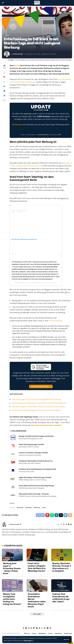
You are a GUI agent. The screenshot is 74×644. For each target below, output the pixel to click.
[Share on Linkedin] (4, 86)
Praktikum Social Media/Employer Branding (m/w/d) (37, 469)
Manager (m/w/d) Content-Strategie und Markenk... (37, 436)
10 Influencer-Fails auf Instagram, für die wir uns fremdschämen (36, 410)
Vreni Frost (30, 283)
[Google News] (26, 628)
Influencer (20, 508)
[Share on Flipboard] (4, 77)
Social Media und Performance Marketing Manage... (37, 486)
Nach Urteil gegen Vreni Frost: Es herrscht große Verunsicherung (36, 399)
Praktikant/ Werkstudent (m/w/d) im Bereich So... (36, 461)
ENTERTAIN (7, 560)
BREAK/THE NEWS (9, 558)
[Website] (61, 525)
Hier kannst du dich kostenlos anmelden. (46, 425)
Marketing (37, 508)
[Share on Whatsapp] (4, 82)
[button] (66, 640)
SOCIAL (7, 35)
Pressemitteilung (55, 321)
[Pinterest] (69, 525)
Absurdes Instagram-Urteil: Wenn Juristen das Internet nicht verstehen (39, 407)
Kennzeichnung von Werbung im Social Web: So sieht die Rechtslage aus (39, 403)
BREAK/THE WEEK (59, 590)
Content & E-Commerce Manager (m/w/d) (33, 453)
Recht (44, 508)
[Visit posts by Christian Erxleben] (7, 54)
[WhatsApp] (42, 628)
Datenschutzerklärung (43, 135)
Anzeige (7, 590)
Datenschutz (28, 641)
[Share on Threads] (4, 91)
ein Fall (17, 66)
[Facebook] (64, 525)
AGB (60, 135)
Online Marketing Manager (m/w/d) (31, 445)
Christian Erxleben (18, 54)
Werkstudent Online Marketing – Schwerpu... (34, 494)
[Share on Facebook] (4, 72)
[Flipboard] (34, 628)
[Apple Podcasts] (39, 628)
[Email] (70, 515)
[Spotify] (37, 628)
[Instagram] (66, 525)
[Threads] (45, 628)
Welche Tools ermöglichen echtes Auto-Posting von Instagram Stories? (12, 599)
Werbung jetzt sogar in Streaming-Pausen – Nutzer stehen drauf (12, 569)
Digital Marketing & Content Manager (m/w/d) (35, 477)
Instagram (29, 508)
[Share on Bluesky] (4, 96)
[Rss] (50, 628)
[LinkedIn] (71, 525)
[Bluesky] (48, 628)
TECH (37, 560)
